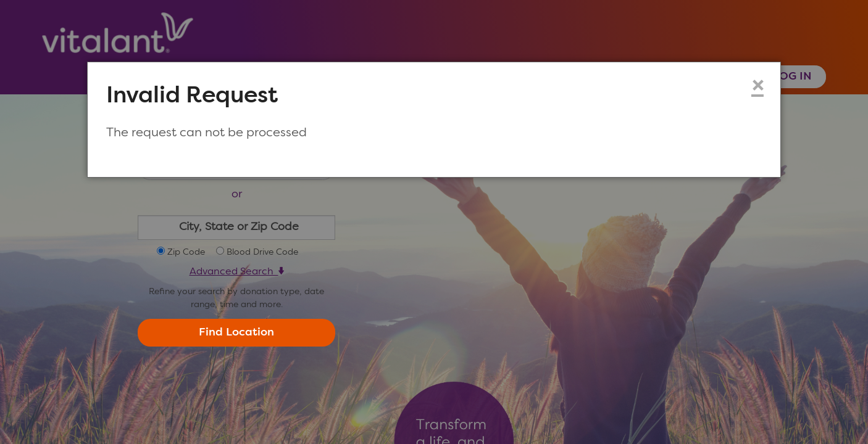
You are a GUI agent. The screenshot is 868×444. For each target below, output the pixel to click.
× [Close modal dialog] (757, 87)
